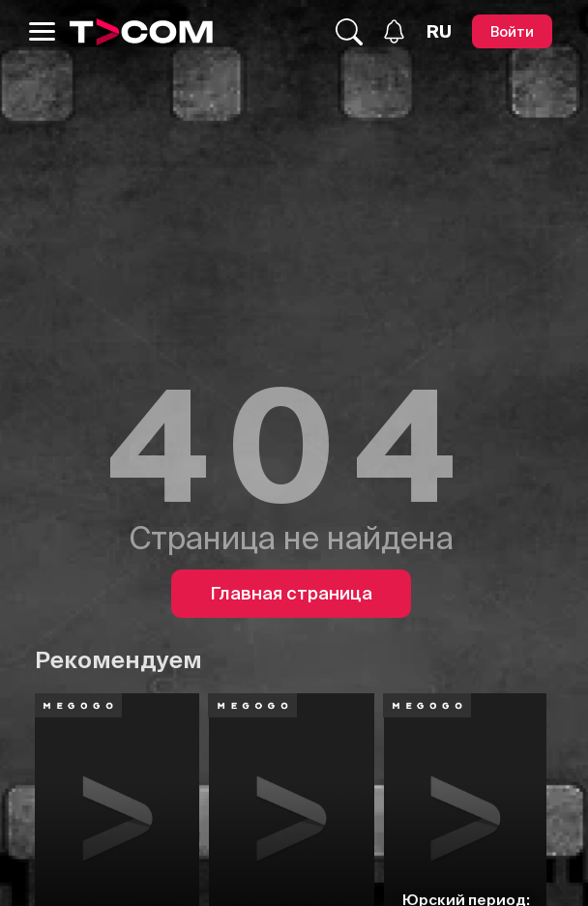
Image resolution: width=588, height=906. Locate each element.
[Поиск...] (349, 32)
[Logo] (141, 32)
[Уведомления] (394, 31)
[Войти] (512, 31)
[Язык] (439, 32)
